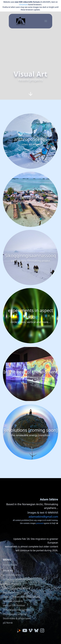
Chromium (23, 5)
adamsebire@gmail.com (43, 517)
